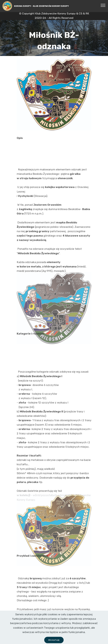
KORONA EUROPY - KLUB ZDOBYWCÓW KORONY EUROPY (41, 6)
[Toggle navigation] (103, 5)
